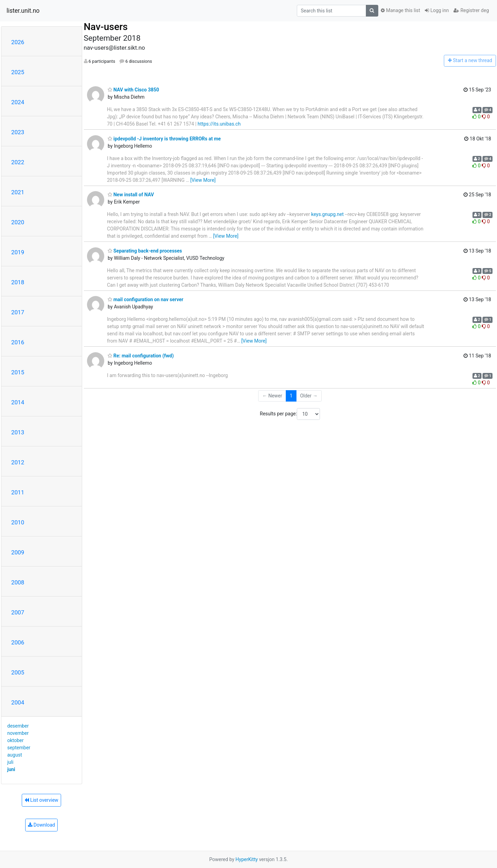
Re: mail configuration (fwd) (141, 356)
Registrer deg (471, 10)
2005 (18, 672)
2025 (18, 72)
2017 (18, 312)
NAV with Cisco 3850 (133, 90)
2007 (18, 612)
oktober (16, 740)
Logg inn (437, 10)
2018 (18, 282)
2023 (18, 132)
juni (11, 769)
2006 (18, 642)
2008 (18, 582)
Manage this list (400, 10)
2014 (18, 402)
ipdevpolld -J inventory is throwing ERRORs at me (164, 139)
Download (42, 825)
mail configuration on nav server (145, 299)
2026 (18, 42)
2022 (18, 162)
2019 (18, 252)
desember (18, 726)
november (18, 733)
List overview (41, 800)
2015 (18, 372)
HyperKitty (247, 859)
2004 (18, 702)
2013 (18, 432)
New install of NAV (131, 195)
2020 (18, 222)
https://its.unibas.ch (219, 124)
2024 (18, 102)
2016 (18, 342)
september (19, 748)
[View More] (203, 180)
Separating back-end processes (145, 251)
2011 (18, 492)
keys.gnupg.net (328, 214)
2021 (18, 192)
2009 (18, 552)
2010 (18, 522)
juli (10, 762)
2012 (18, 462)
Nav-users (106, 27)
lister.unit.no (23, 11)
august (15, 755)
